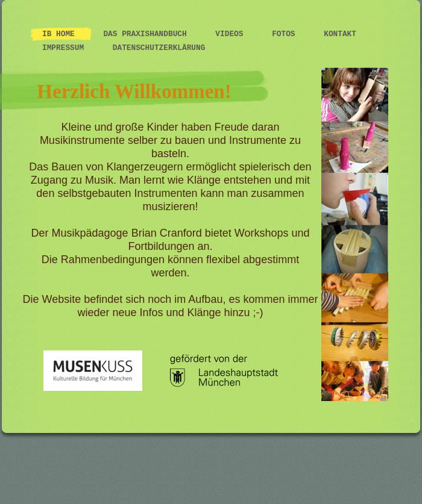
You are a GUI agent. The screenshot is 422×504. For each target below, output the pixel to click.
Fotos (286, 34)
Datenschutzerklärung (159, 48)
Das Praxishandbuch (147, 34)
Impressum (65, 48)
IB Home (61, 34)
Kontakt (340, 34)
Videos (231, 34)
